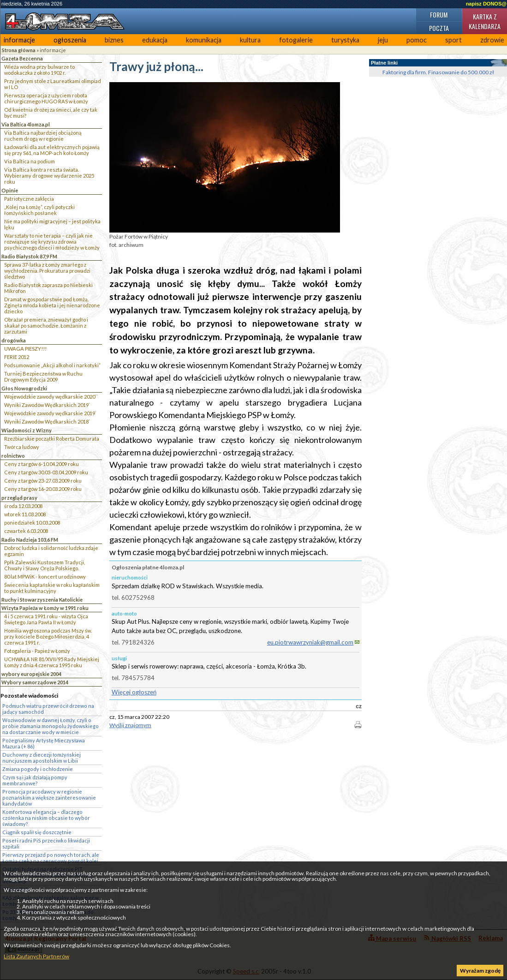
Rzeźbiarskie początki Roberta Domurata (52, 439)
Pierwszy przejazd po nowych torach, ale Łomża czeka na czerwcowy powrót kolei (51, 858)
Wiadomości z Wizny (27, 430)
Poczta (439, 28)
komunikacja (204, 40)
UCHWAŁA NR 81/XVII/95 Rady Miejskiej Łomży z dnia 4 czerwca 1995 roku (52, 662)
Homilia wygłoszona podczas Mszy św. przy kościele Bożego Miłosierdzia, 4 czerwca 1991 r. (48, 636)
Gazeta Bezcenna (22, 58)
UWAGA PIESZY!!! (25, 349)
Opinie (10, 190)
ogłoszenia (70, 40)
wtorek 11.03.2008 (25, 514)
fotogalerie (296, 40)
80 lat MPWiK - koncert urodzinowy (45, 577)
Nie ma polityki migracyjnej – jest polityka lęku (52, 224)
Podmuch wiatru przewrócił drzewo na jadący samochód (48, 709)
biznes (114, 40)
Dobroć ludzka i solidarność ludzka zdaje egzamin (51, 551)
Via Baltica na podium (30, 161)
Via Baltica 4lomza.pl (26, 124)
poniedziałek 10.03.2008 (32, 523)
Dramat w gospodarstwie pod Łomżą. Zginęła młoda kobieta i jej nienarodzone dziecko (52, 305)
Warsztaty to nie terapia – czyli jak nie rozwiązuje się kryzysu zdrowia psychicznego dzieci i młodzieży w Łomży (52, 242)
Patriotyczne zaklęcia (29, 199)
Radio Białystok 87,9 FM (29, 256)
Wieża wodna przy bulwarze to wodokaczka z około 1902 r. (39, 70)
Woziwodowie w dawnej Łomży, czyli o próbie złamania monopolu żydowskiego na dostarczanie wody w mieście (51, 726)
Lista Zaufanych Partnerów (36, 956)
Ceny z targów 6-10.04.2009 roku (42, 464)
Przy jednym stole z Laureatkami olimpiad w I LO (53, 84)
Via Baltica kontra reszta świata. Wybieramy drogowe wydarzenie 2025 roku (49, 176)
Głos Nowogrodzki (24, 388)
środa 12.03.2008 (23, 506)
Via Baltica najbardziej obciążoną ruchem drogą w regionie (43, 136)
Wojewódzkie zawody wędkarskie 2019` (50, 413)
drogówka (14, 340)
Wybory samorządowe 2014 (35, 682)
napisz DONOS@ (486, 4)
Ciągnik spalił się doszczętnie (37, 832)
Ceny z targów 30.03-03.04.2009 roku (46, 472)
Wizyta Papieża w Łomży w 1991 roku (45, 608)
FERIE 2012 (17, 357)
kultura (250, 40)
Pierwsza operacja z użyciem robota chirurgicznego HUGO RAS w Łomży (46, 98)
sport (453, 40)
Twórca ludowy (22, 447)
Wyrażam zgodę (480, 971)
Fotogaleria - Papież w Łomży (37, 651)
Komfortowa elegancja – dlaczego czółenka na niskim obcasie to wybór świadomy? (46, 818)
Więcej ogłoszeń (134, 692)
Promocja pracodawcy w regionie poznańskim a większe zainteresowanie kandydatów (49, 798)
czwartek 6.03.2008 (26, 531)
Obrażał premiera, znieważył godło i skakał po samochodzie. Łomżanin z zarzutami (46, 326)
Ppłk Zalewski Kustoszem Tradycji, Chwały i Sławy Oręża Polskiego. (45, 565)
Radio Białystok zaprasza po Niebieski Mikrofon (48, 288)
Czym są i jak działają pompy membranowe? (35, 780)
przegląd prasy (19, 498)
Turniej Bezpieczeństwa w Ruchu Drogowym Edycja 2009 (43, 376)
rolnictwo (13, 456)
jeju (383, 40)
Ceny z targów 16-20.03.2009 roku (43, 489)
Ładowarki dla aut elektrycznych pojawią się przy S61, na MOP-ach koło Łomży (52, 150)
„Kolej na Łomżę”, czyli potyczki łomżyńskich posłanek (39, 210)
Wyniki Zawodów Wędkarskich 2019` (47, 405)
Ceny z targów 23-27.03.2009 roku (43, 481)
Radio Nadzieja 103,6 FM (30, 540)
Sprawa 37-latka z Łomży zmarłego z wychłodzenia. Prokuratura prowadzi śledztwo (47, 271)
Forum (439, 15)
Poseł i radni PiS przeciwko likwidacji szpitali (46, 843)
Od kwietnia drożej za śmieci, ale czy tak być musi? (51, 113)
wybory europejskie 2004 (31, 674)
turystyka (345, 40)
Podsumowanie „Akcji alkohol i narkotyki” (52, 365)
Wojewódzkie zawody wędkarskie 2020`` (51, 397)
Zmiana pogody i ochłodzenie (38, 769)
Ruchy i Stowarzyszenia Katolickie (42, 600)
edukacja (155, 40)
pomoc (417, 40)
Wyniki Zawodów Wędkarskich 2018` (47, 421)
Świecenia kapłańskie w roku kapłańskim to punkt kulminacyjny (52, 588)
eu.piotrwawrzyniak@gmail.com (310, 642)
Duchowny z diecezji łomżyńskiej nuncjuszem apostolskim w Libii (42, 758)
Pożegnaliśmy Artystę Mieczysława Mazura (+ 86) (44, 743)
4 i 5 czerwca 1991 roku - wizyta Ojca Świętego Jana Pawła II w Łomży (46, 619)
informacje (19, 40)
